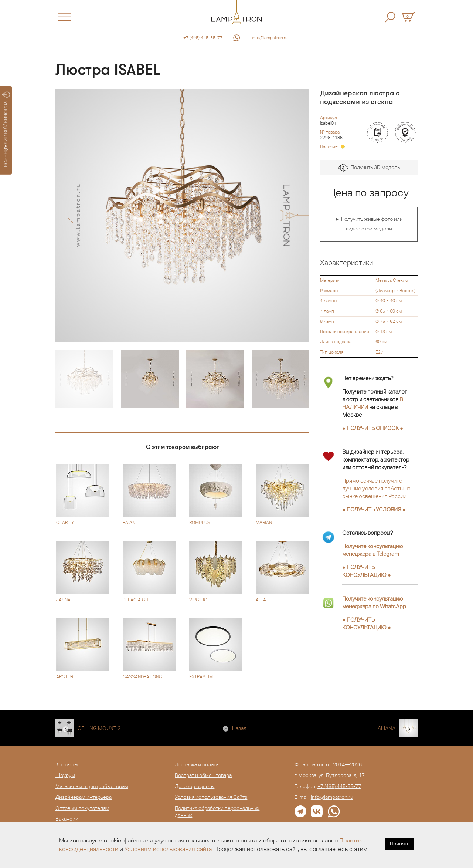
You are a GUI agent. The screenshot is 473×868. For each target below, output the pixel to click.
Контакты (67, 764)
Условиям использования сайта (168, 849)
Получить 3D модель (369, 168)
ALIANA (387, 728)
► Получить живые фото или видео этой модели (369, 224)
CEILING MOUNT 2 (99, 728)
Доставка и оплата (197, 764)
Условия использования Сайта (211, 797)
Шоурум (65, 775)
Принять (400, 844)
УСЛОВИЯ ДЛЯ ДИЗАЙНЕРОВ (6, 129)
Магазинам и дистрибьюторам (92, 786)
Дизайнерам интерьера (84, 797)
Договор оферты (195, 786)
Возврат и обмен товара (203, 775)
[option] (182, 216)
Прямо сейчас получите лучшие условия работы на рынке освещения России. (376, 488)
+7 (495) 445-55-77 (203, 38)
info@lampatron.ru (270, 38)
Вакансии (67, 819)
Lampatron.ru (315, 764)
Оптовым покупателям (82, 808)
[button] (69, 216)
